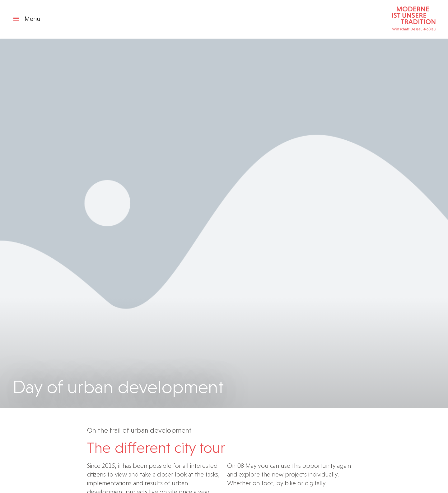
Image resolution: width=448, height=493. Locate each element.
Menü (26, 19)
